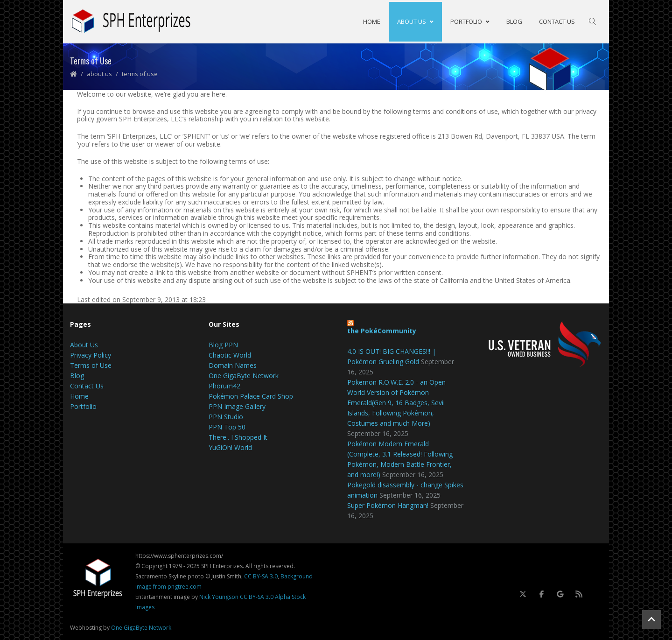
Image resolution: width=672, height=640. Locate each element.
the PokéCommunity (382, 330)
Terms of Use (91, 365)
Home (372, 21)
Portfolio (470, 21)
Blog (514, 21)
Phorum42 (224, 385)
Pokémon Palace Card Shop (251, 396)
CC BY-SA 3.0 (261, 576)
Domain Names (233, 365)
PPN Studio (226, 416)
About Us (415, 21)
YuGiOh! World (230, 447)
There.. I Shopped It (238, 437)
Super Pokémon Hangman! (388, 505)
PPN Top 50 (227, 426)
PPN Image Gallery (237, 406)
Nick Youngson (219, 596)
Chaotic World (230, 355)
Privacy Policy (91, 355)
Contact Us (557, 21)
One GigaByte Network (244, 375)
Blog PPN (223, 344)
